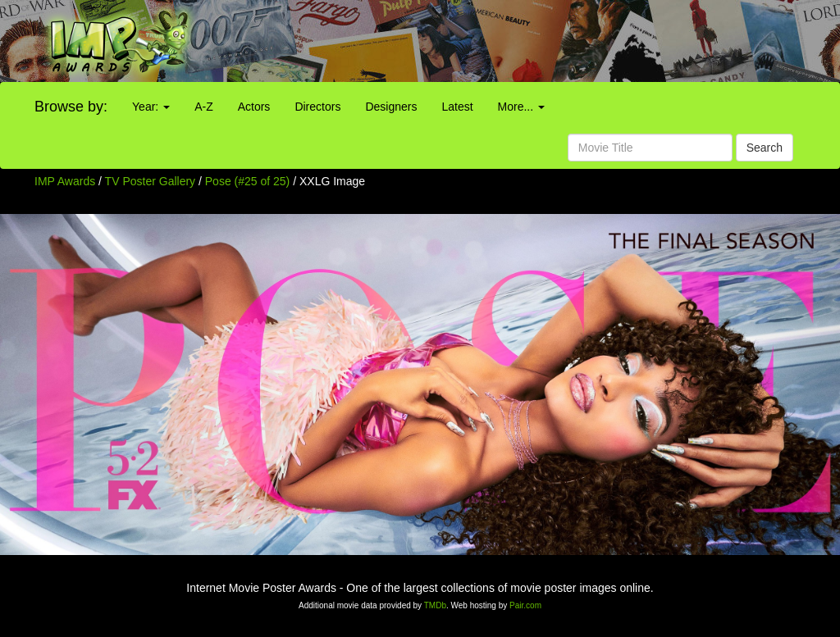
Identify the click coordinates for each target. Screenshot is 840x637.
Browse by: (71, 107)
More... (521, 107)
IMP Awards (65, 181)
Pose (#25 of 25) (248, 181)
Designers (391, 107)
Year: (151, 107)
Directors (317, 107)
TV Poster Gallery (150, 181)
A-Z (204, 107)
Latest (457, 107)
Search (765, 148)
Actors (254, 107)
